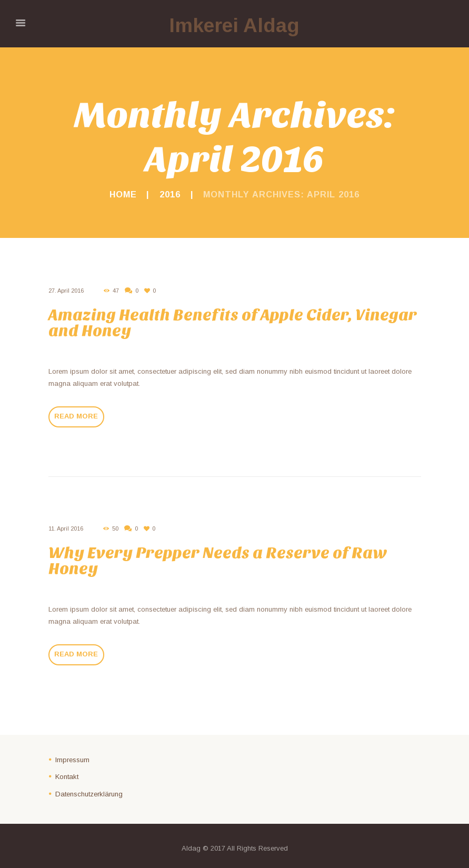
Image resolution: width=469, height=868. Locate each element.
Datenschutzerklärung (89, 794)
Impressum (72, 760)
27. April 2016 (66, 291)
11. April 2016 (66, 528)
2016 (170, 194)
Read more (76, 416)
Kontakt (67, 777)
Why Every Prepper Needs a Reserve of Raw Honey (218, 561)
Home (123, 194)
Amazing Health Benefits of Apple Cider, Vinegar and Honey (233, 323)
